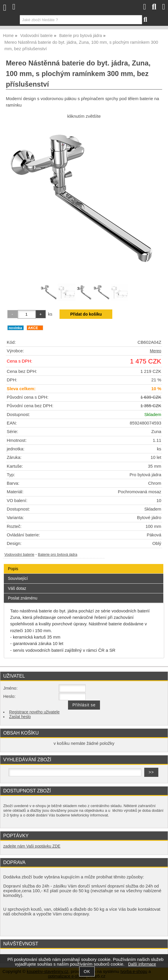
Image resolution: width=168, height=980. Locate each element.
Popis (13, 569)
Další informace (142, 964)
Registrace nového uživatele (34, 712)
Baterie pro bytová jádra (57, 555)
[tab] (84, 564)
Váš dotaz (17, 588)
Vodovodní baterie (19, 555)
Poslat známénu (23, 598)
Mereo (156, 351)
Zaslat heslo (20, 717)
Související (18, 578)
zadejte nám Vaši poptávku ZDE (32, 846)
